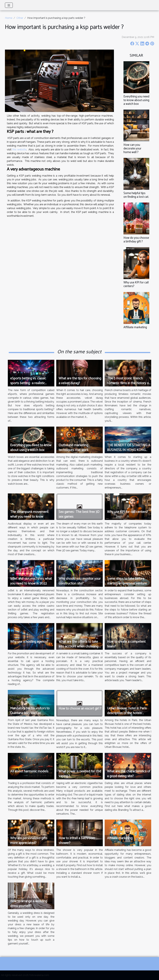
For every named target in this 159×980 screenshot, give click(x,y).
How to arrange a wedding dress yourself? (29, 904)
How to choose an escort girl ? (80, 709)
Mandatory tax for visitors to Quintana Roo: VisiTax (30, 711)
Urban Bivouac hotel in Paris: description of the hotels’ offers (127, 713)
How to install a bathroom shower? (77, 841)
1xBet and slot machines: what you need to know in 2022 (31, 581)
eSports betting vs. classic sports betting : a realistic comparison (28, 383)
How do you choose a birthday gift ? (136, 240)
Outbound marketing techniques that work (73, 448)
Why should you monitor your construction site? (80, 581)
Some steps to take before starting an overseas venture (127, 581)
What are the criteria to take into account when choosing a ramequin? (80, 647)
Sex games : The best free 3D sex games (79, 514)
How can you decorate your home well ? (132, 149)
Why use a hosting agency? (29, 642)
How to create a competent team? (126, 644)
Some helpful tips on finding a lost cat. (136, 195)
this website (19, 150)
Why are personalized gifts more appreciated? (29, 841)
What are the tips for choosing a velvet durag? (80, 381)
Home (9, 18)
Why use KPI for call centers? (136, 284)
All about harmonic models (29, 771)
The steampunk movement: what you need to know (29, 514)
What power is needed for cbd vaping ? (80, 774)
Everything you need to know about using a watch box (136, 100)
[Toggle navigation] (9, 5)
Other (20, 18)
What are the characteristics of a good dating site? (129, 774)
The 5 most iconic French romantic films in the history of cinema (128, 383)
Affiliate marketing (135, 327)
